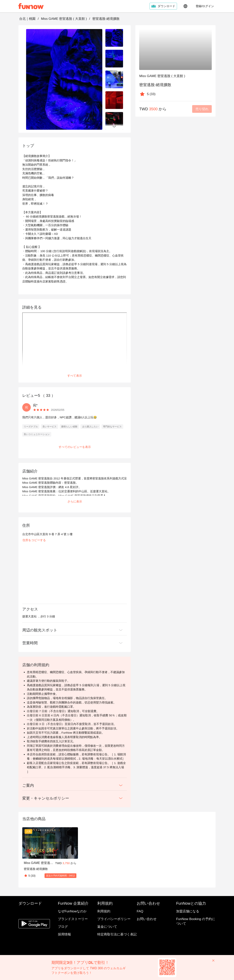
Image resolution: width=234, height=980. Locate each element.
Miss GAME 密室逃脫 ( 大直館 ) (64, 19)
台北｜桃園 (27, 19)
